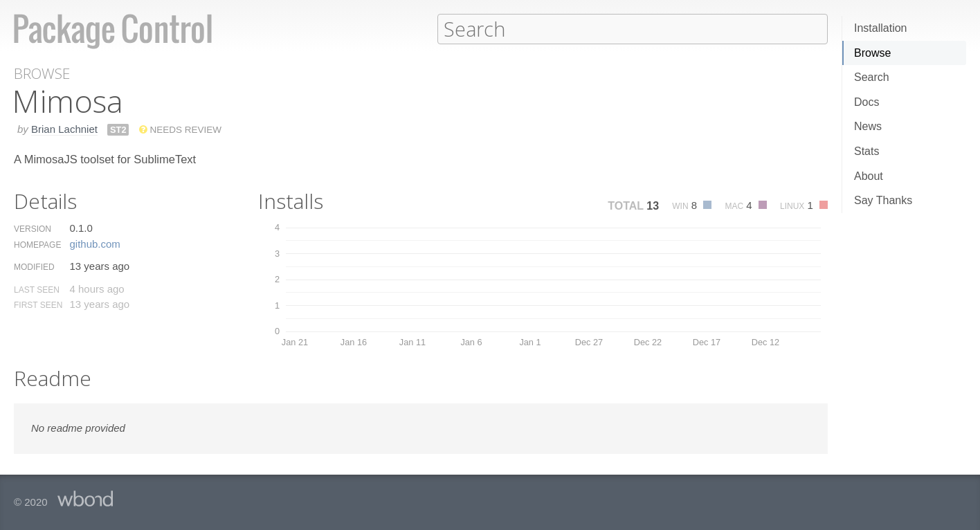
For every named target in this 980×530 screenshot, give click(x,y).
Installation (881, 28)
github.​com (94, 243)
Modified (34, 266)
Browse (872, 53)
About (869, 176)
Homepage (37, 244)
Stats (866, 151)
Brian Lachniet (64, 128)
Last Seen (37, 289)
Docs (866, 102)
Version (33, 228)
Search (872, 77)
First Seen (38, 304)
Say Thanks (883, 200)
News (868, 126)
